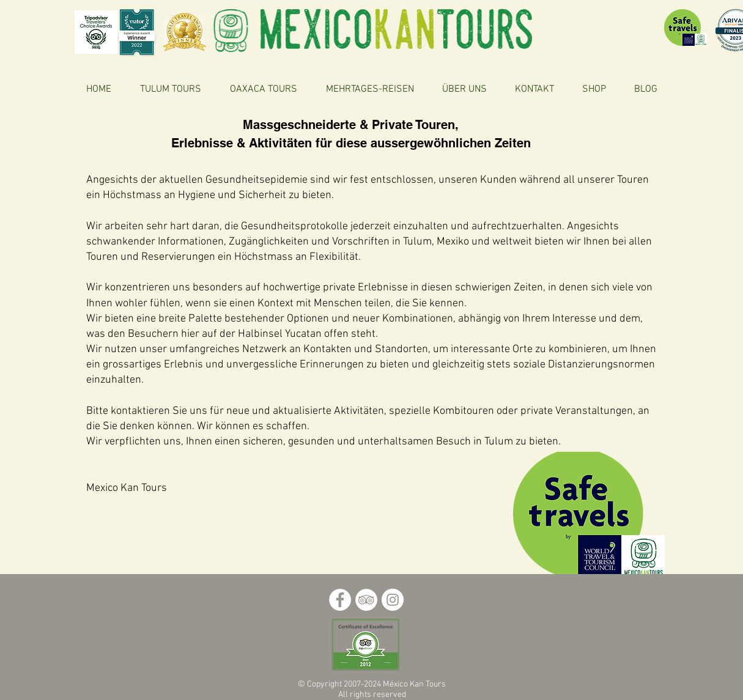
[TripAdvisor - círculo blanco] (366, 600)
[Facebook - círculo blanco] (340, 600)
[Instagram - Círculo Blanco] (393, 600)
